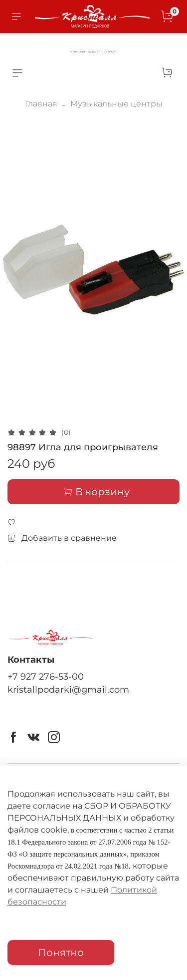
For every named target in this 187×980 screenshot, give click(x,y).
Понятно (61, 953)
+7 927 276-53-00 (46, 676)
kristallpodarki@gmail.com (68, 689)
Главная (41, 104)
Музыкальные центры (116, 104)
